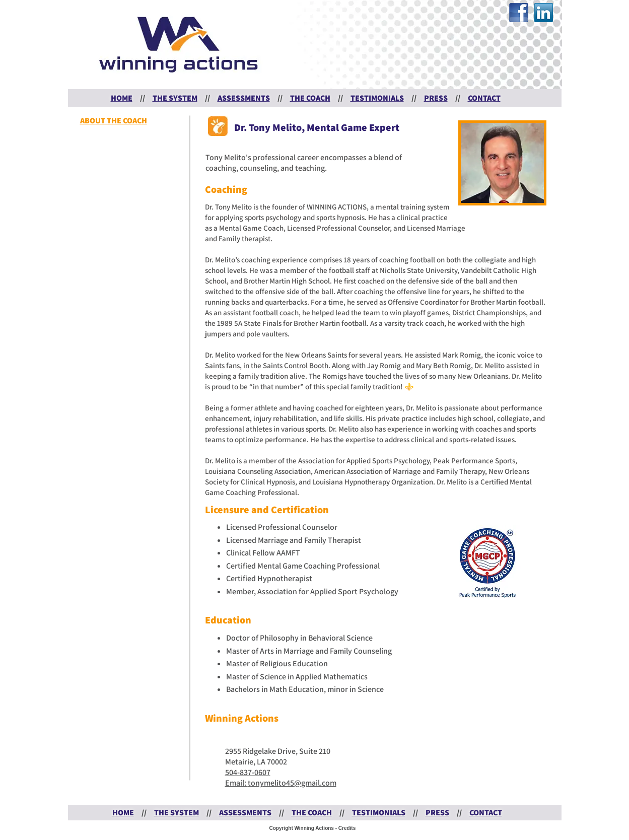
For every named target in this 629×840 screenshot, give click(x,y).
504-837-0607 (248, 772)
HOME (122, 98)
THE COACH (310, 98)
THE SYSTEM (175, 98)
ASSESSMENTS (244, 98)
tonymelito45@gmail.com (292, 783)
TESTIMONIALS (377, 98)
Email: (236, 783)
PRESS (436, 98)
